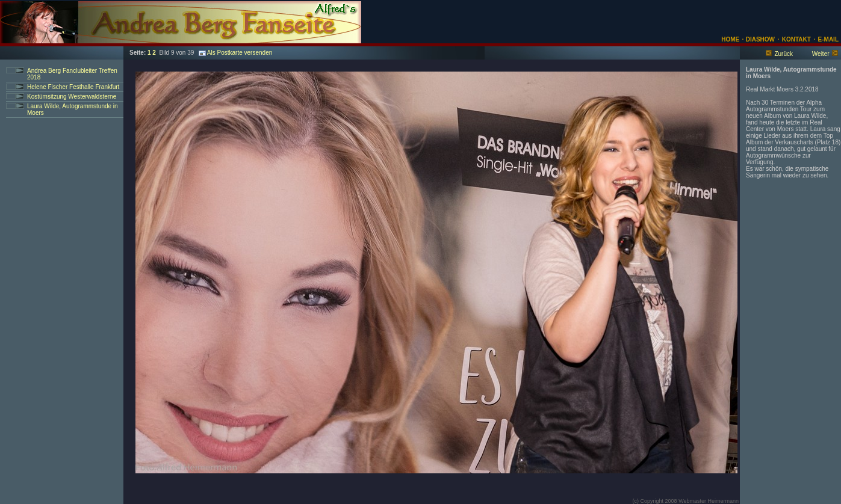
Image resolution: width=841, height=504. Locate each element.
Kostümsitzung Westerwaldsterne (72, 97)
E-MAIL (828, 39)
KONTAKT (796, 39)
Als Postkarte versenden (235, 53)
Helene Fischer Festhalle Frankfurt (73, 87)
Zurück (784, 54)
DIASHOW (759, 39)
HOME (730, 39)
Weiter (821, 54)
